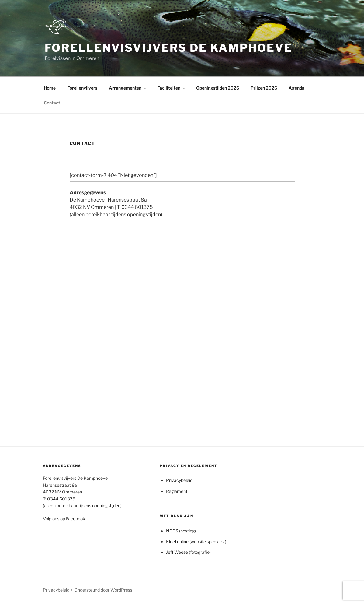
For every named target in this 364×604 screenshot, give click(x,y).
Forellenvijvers (82, 88)
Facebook (76, 519)
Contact (52, 103)
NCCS (172, 531)
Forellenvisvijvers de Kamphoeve (168, 48)
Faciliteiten (172, 88)
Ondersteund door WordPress (103, 590)
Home (50, 88)
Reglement (177, 491)
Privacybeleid (179, 480)
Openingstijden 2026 (218, 88)
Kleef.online (177, 541)
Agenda (296, 88)
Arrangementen (128, 88)
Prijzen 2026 (264, 88)
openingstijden (144, 214)
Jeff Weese (177, 552)
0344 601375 (137, 207)
